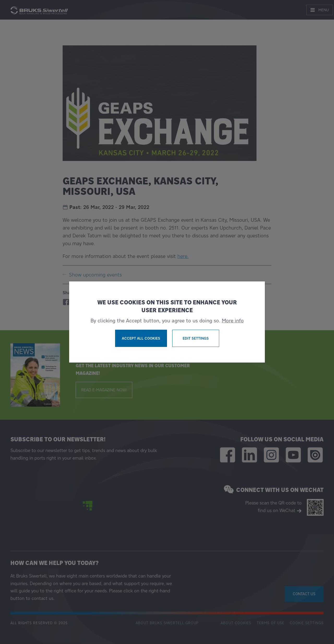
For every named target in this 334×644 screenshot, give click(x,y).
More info (233, 321)
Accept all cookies (141, 338)
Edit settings (196, 338)
